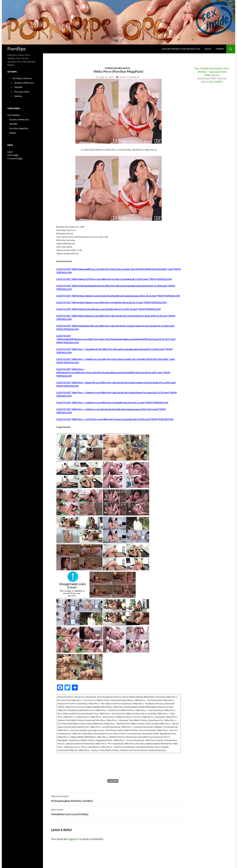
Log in (10, 152)
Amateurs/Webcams (24, 83)
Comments (15, 158)
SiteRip (13, 133)
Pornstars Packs (22, 92)
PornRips (17, 49)
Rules (208, 49)
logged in (73, 839)
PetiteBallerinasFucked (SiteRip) (118, 812)
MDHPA (18, 87)
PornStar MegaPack (118, 68)
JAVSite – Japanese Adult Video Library (212, 73)
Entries (13, 155)
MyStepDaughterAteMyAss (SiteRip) (118, 798)
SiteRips (220, 49)
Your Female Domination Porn (212, 68)
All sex (113, 781)
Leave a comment (129, 77)
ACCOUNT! (216, 82)
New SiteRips (14, 115)
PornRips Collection (22, 78)
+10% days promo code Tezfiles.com (181, 49)
